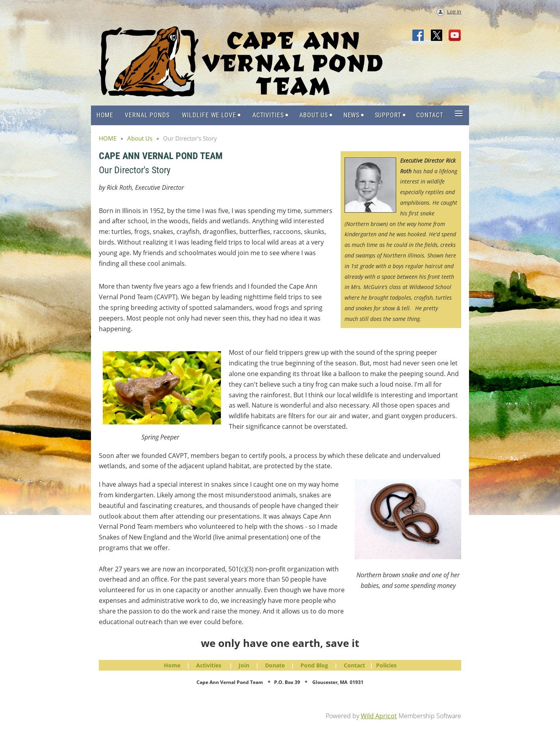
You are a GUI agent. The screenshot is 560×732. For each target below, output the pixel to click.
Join (244, 665)
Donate (275, 665)
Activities (209, 665)
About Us (140, 138)
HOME (108, 138)
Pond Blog (314, 665)
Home (172, 665)
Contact (354, 665)
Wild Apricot (379, 716)
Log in (454, 11)
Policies (386, 665)
